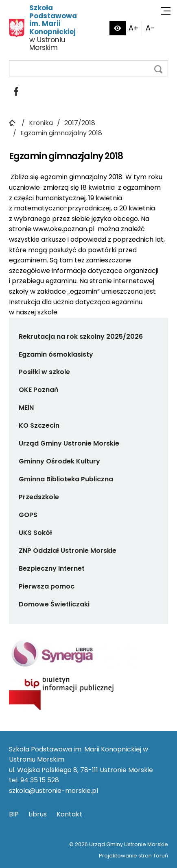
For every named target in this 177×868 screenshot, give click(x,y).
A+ (134, 28)
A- (150, 28)
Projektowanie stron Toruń (133, 856)
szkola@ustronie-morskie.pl (54, 791)
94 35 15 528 (40, 780)
